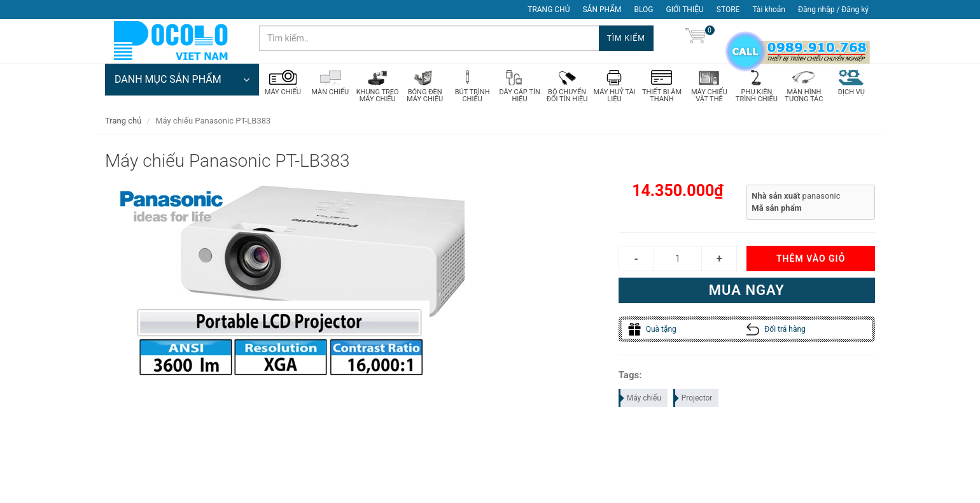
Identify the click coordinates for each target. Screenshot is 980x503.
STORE (728, 10)
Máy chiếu (640, 398)
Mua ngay (747, 290)
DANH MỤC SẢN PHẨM (182, 80)
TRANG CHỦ (549, 10)
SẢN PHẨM (602, 10)
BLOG (644, 10)
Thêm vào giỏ (811, 259)
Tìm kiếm (626, 38)
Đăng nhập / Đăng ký (833, 10)
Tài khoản (769, 10)
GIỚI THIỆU (685, 10)
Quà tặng (652, 329)
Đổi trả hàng (776, 329)
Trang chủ (123, 121)
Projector (694, 398)
